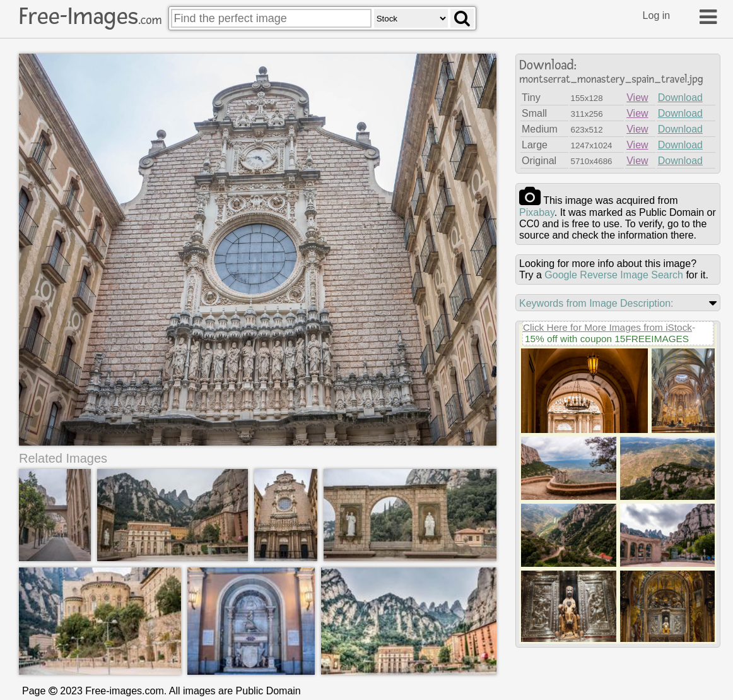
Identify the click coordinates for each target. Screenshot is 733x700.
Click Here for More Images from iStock (607, 327)
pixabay (537, 212)
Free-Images (90, 16)
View (637, 98)
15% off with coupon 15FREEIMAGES (607, 339)
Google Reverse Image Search (614, 275)
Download (680, 98)
